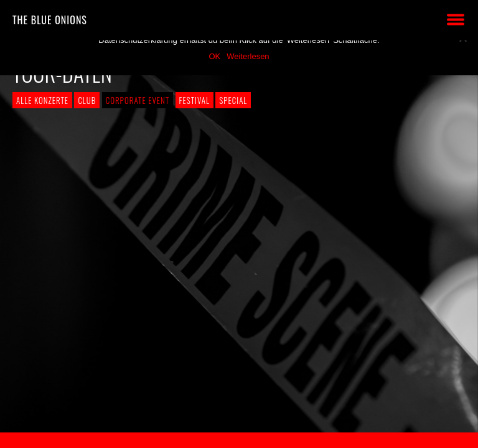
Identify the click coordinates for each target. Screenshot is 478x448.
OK (214, 56)
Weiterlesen (248, 56)
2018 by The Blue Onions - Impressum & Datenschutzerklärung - (239, 440)
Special (233, 100)
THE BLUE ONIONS (50, 20)
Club (87, 100)
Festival (194, 100)
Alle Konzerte (42, 100)
